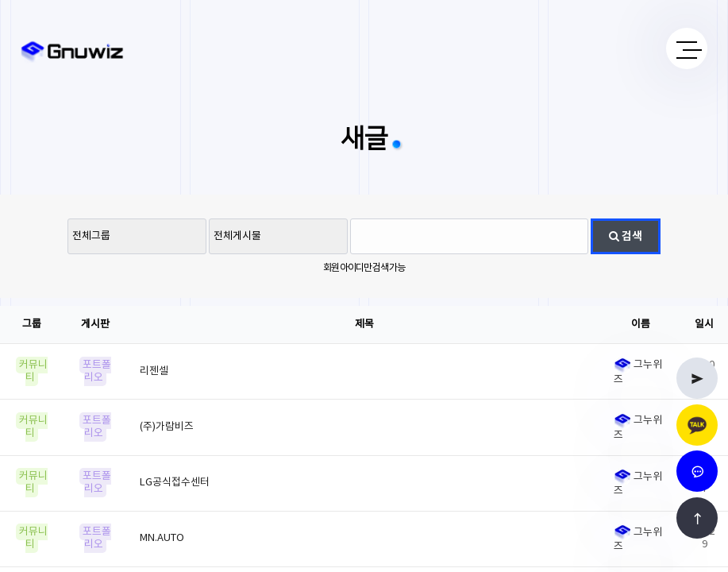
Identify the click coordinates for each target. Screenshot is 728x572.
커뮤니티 (33, 371)
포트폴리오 (97, 371)
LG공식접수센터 (175, 483)
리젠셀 (154, 371)
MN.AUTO (162, 538)
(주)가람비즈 (167, 427)
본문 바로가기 (0, 0)
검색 (626, 236)
